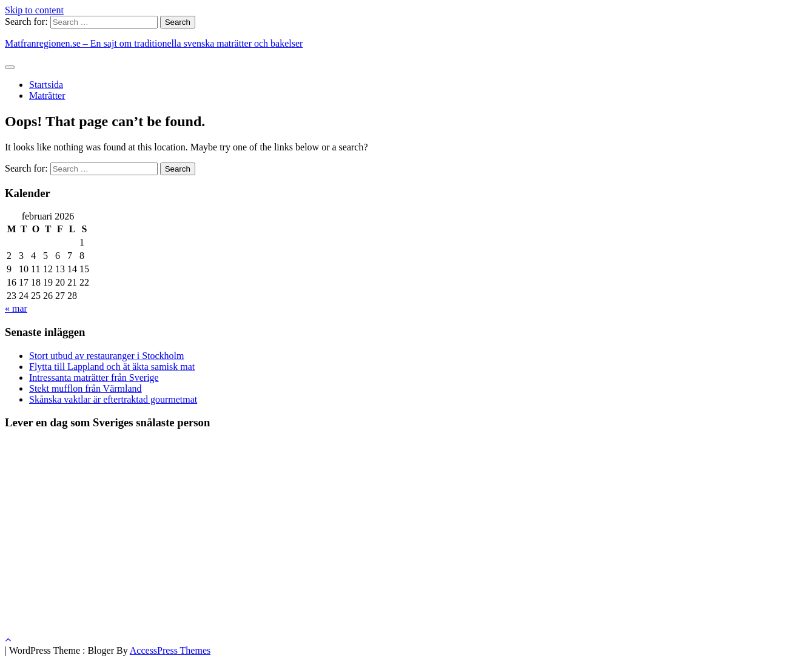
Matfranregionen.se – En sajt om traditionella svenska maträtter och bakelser (154, 43)
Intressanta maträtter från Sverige (94, 377)
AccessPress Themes (170, 650)
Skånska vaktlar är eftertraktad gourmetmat (113, 399)
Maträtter (47, 96)
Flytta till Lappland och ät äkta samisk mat (112, 367)
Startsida (46, 85)
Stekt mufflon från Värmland (86, 388)
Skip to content (34, 10)
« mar (16, 308)
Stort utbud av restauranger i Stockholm (107, 356)
